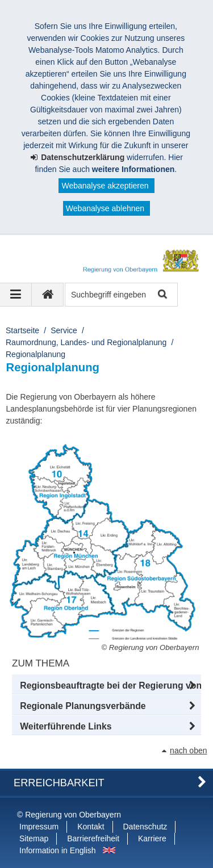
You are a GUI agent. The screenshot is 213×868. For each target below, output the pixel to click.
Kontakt (91, 827)
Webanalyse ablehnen (105, 208)
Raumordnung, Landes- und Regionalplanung (86, 342)
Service (64, 330)
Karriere (152, 838)
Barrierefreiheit (93, 838)
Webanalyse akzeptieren (105, 186)
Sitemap (34, 838)
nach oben (188, 750)
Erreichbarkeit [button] (59, 783)
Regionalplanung (35, 354)
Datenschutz (145, 827)
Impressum (39, 827)
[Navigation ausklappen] (16, 295)
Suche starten (162, 295)
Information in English (58, 850)
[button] (106, 686)
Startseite (22, 330)
